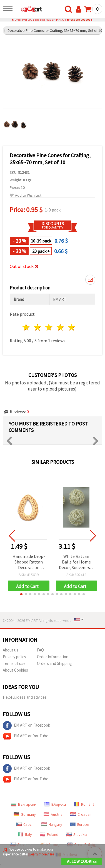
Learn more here (42, 854)
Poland (49, 834)
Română (84, 804)
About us (11, 650)
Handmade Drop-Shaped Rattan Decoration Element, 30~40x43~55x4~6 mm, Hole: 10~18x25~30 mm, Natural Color (29, 562)
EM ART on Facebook (26, 726)
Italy (25, 834)
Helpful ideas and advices (25, 697)
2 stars (38, 327)
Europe (80, 824)
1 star (27, 327)
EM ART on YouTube (26, 736)
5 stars (72, 327)
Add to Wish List (26, 195)
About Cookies (15, 670)
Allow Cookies (82, 861)
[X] (5, 849)
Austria (53, 814)
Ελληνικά (55, 804)
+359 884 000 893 (80, 20)
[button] (21, 594)
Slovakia (77, 834)
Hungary (52, 824)
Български (24, 804)
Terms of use (14, 663)
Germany (25, 814)
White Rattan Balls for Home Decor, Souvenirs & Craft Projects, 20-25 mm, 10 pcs (76, 562)
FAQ (40, 650)
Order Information (53, 657)
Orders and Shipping (54, 663)
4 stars (60, 327)
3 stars (49, 327)
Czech (25, 824)
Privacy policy (14, 657)
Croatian (81, 814)
